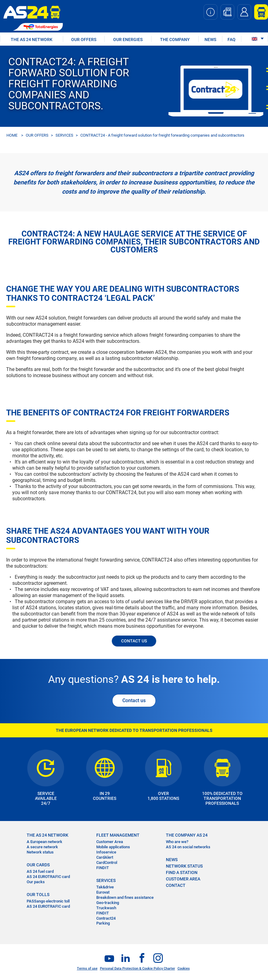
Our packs (36, 882)
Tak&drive (105, 887)
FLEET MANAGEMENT (118, 835)
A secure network (42, 847)
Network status (40, 852)
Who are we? (177, 842)
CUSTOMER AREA (183, 879)
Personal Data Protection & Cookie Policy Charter (138, 969)
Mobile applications (113, 847)
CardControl (107, 863)
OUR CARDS (38, 865)
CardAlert (105, 857)
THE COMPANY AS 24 (187, 835)
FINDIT (103, 868)
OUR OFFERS (84, 40)
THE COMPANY (175, 40)
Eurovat (103, 892)
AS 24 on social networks (188, 847)
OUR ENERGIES (128, 40)
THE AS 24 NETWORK (32, 40)
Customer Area (110, 842)
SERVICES (64, 135)
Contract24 (106, 918)
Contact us (134, 700)
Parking (103, 923)
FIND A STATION (182, 872)
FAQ (232, 40)
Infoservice (106, 852)
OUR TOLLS (38, 895)
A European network (44, 842)
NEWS (210, 40)
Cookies (184, 969)
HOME (12, 135)
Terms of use (87, 969)
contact (176, 885)
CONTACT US (134, 641)
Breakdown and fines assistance (125, 897)
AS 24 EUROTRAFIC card (48, 877)
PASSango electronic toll (48, 901)
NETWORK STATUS (184, 866)
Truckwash (106, 908)
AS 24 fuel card (40, 871)
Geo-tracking (108, 903)
